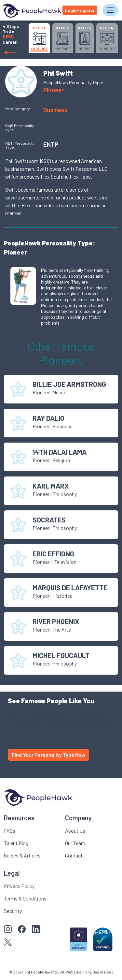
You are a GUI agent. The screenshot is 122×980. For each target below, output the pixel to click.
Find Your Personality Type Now (48, 755)
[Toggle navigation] (110, 10)
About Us (75, 831)
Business (55, 110)
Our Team (75, 843)
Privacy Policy (19, 886)
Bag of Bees (103, 972)
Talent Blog (16, 843)
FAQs (10, 831)
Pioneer (54, 90)
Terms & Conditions (25, 898)
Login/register (80, 10)
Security (13, 911)
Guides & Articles (22, 855)
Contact (74, 855)
